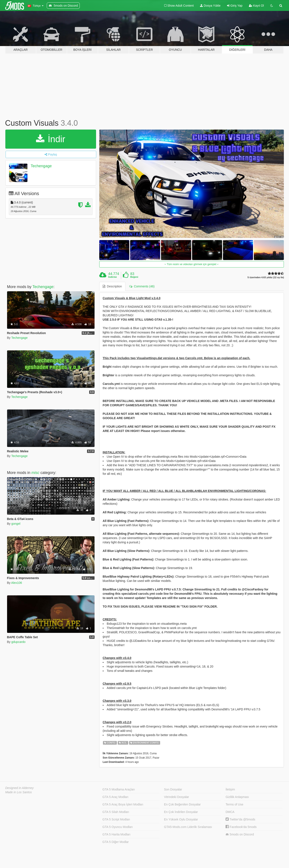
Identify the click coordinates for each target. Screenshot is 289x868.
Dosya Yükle (210, 6)
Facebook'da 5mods (241, 827)
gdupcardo (18, 642)
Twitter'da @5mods (240, 819)
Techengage (41, 166)
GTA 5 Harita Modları (116, 834)
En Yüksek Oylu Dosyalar (181, 819)
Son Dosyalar (173, 789)
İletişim (230, 789)
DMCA (230, 812)
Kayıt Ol (256, 6)
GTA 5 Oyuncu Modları (118, 827)
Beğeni (134, 277)
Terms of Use (234, 804)
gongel (16, 524)
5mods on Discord (240, 834)
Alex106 (17, 583)
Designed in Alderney (20, 788)
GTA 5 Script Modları (116, 819)
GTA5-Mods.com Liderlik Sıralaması (188, 827)
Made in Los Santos (19, 792)
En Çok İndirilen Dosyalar (181, 812)
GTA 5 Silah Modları (116, 812)
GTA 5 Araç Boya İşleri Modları (123, 804)
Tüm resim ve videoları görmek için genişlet (192, 264)
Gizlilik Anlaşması (237, 797)
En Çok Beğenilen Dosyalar (182, 804)
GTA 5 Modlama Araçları (119, 789)
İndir (51, 139)
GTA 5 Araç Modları (115, 797)
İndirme (113, 277)
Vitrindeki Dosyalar (176, 797)
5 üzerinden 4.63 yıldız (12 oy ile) (266, 277)
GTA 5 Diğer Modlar (116, 842)
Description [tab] (112, 286)
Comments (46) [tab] (142, 286)
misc (35, 473)
